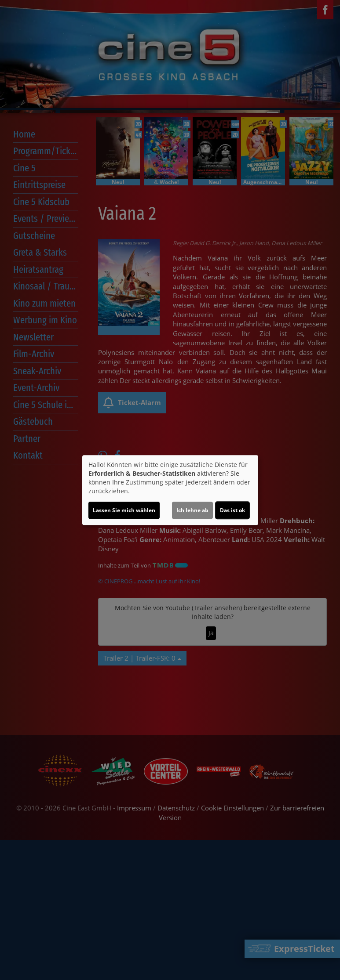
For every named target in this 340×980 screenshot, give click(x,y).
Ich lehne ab (192, 510)
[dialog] (170, 490)
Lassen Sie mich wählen (124, 510)
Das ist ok (232, 510)
